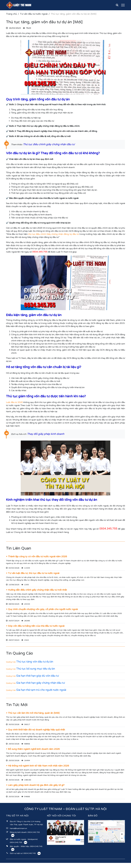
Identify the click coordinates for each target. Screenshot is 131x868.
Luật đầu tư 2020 (14, 402)
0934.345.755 (34, 832)
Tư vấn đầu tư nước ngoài (34, 14)
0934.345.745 (36, 846)
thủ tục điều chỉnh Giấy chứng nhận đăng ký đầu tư (53, 234)
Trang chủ (11, 14)
